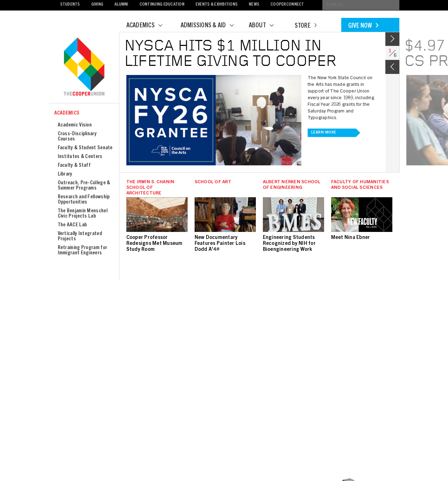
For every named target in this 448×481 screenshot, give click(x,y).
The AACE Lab (72, 225)
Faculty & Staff (74, 166)
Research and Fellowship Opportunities (84, 200)
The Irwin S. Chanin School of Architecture (150, 188)
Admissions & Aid (212, 26)
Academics (149, 26)
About (266, 26)
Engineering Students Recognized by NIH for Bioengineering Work (289, 244)
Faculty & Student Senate (85, 148)
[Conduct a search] (361, 5)
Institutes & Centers (80, 157)
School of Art (213, 182)
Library (65, 174)
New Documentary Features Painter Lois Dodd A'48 (220, 244)
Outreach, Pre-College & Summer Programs (84, 186)
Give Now (363, 26)
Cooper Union (84, 67)
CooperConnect (287, 5)
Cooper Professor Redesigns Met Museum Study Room (155, 244)
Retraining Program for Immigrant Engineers (83, 250)
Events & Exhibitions (217, 5)
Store (306, 26)
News (254, 5)
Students (70, 5)
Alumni (121, 5)
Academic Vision (75, 125)
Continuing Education (162, 5)
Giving (97, 5)
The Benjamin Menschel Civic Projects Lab (83, 214)
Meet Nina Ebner (351, 238)
